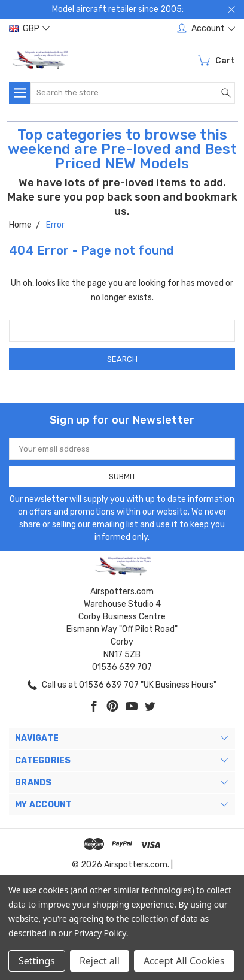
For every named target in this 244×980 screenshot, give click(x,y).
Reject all (100, 961)
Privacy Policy (100, 933)
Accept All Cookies (184, 961)
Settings (37, 961)
